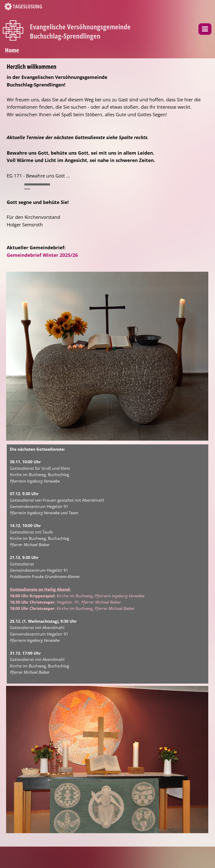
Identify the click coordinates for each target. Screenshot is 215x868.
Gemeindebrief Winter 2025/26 (42, 255)
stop (21, 184)
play (14, 184)
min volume (56, 184)
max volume (73, 184)
